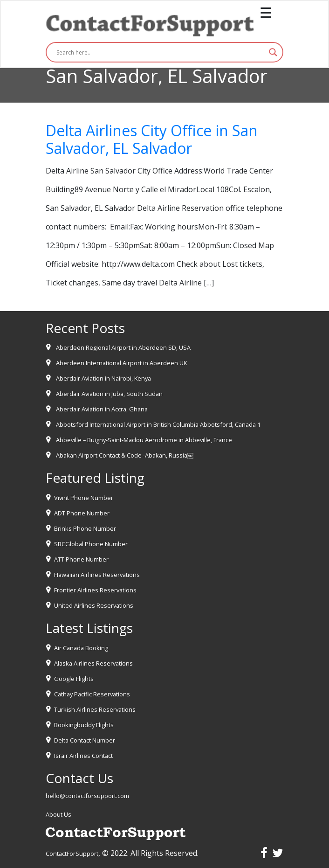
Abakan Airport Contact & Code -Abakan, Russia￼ (125, 455)
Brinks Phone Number (85, 528)
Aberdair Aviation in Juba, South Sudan (109, 394)
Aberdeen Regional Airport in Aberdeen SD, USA (123, 347)
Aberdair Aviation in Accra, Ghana (102, 409)
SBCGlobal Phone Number (91, 544)
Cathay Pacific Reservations (92, 694)
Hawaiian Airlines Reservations (97, 575)
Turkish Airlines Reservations (95, 709)
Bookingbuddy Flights (84, 725)
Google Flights (74, 679)
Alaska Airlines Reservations (93, 663)
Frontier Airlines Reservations (95, 590)
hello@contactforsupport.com (87, 796)
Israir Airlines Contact (83, 756)
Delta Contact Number (85, 740)
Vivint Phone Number (84, 498)
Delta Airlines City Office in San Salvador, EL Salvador (152, 139)
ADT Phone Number (82, 513)
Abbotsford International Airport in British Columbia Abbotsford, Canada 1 (158, 424)
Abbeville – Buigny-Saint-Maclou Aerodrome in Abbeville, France (144, 440)
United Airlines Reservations (94, 605)
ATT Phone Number (81, 559)
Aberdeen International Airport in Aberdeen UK (121, 363)
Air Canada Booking (81, 648)
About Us (58, 814)
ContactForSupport (72, 854)
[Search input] (160, 52)
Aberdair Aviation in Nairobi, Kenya (103, 378)
